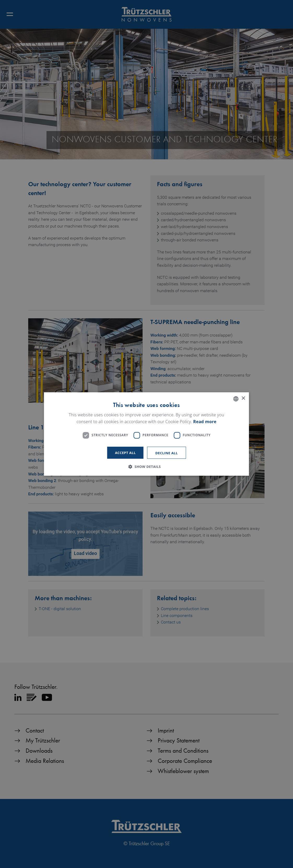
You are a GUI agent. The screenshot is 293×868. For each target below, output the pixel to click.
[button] (146, 467)
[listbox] (236, 399)
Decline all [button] (167, 453)
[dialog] (146, 434)
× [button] (243, 398)
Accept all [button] (125, 453)
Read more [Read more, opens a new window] (205, 422)
